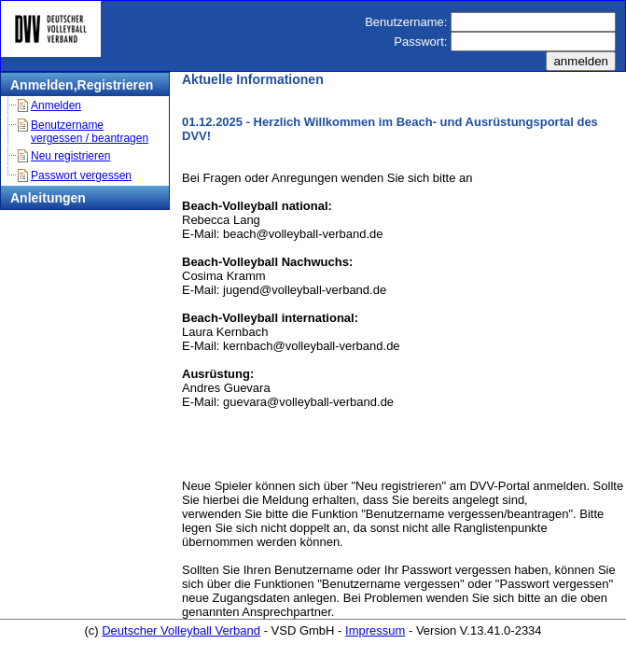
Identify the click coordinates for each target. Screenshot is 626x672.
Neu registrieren (70, 156)
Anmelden (56, 105)
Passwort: (420, 42)
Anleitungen (48, 198)
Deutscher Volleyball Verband (181, 630)
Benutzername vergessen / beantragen (90, 132)
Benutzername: (406, 22)
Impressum (375, 630)
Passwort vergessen (81, 175)
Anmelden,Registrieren (82, 85)
